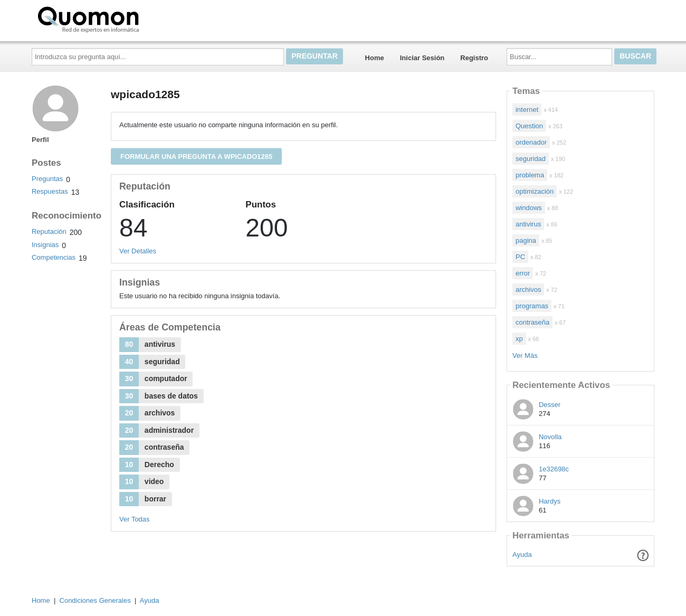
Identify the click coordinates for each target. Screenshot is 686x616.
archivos (528, 290)
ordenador (531, 142)
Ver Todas (135, 519)
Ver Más (525, 356)
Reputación (49, 231)
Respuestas (50, 191)
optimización (535, 191)
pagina (526, 240)
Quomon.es (122, 18)
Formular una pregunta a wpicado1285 (196, 157)
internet (527, 110)
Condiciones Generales (95, 600)
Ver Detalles (138, 251)
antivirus (528, 224)
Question (529, 126)
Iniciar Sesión (422, 58)
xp (519, 339)
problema (530, 175)
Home (375, 58)
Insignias (45, 245)
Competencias (54, 257)
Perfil (40, 140)
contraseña (532, 322)
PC (520, 257)
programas (532, 306)
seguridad (531, 159)
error (523, 273)
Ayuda (522, 555)
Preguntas (47, 179)
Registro (474, 58)
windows (529, 208)
